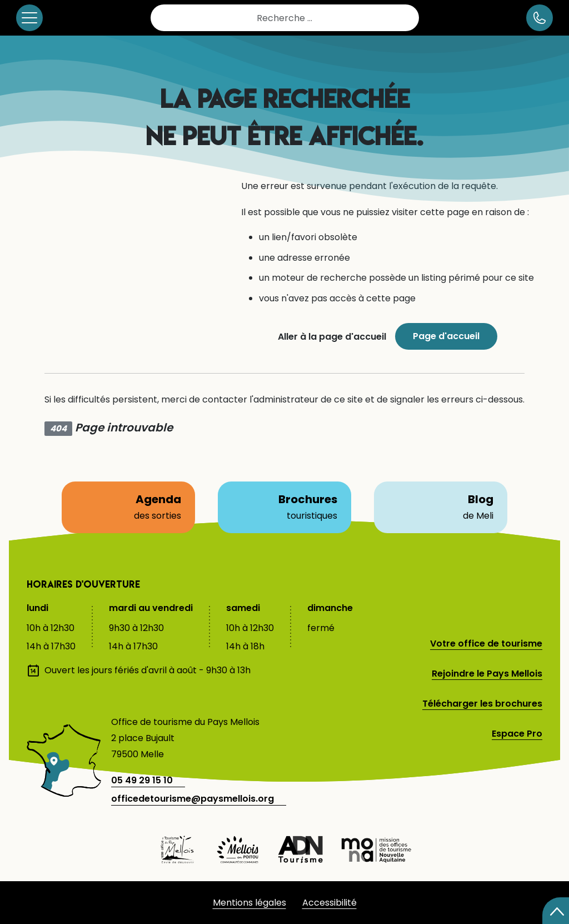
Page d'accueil (446, 336)
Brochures (284, 507)
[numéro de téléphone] (540, 18)
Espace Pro (517, 734)
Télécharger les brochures (482, 704)
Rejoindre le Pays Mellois (487, 674)
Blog (441, 507)
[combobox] (285, 18)
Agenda (128, 507)
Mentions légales (249, 903)
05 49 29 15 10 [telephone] (142, 780)
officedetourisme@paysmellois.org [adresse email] (193, 799)
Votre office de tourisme (486, 644)
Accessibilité (330, 903)
